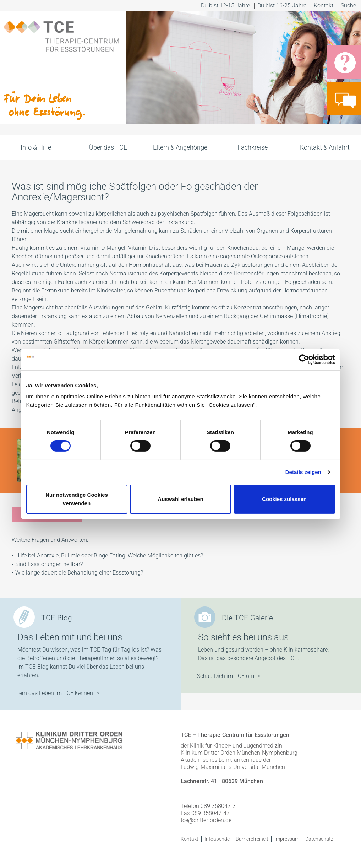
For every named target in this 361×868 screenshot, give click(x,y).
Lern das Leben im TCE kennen (55, 693)
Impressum (287, 839)
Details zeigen (303, 472)
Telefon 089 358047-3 (208, 806)
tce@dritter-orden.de (206, 820)
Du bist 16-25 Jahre (282, 6)
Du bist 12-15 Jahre (225, 6)
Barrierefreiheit (252, 839)
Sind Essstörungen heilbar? (49, 564)
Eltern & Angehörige (180, 147)
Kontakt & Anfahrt (325, 147)
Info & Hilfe (36, 147)
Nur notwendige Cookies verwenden (77, 499)
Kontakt (324, 6)
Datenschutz (319, 839)
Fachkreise (253, 147)
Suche (349, 6)
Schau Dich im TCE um (226, 676)
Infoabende (217, 839)
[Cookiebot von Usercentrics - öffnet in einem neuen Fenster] (304, 359)
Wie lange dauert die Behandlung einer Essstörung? (79, 573)
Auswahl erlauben (180, 499)
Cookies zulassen (284, 499)
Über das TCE (108, 147)
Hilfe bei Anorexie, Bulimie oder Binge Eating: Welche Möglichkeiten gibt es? (109, 556)
